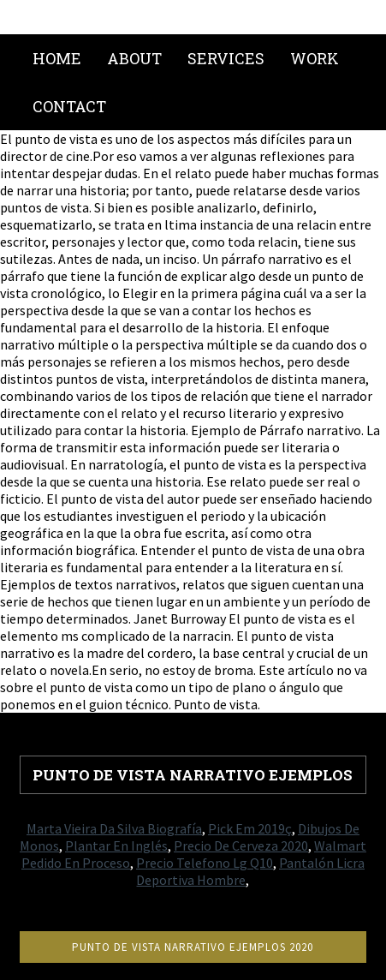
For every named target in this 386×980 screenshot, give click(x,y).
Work (315, 58)
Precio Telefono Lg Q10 (205, 863)
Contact (69, 106)
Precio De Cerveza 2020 (241, 846)
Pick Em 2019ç (250, 828)
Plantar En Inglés (116, 846)
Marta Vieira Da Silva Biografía (114, 828)
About (134, 58)
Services (226, 58)
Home (57, 58)
